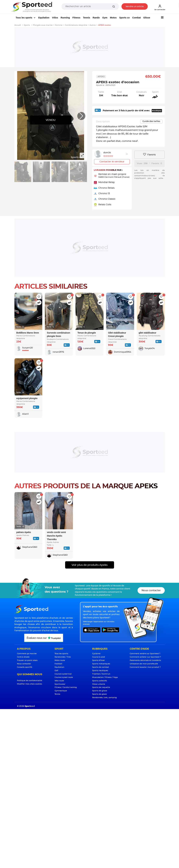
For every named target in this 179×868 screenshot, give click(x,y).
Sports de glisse (100, 691)
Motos (113, 18)
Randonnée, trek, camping (104, 698)
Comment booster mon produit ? (145, 667)
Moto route (60, 660)
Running (65, 18)
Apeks (101, 77)
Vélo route (59, 681)
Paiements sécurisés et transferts (145, 660)
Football (58, 664)
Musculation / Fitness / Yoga (105, 677)
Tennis (87, 18)
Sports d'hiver (99, 660)
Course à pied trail (63, 674)
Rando (96, 18)
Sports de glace (99, 694)
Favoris (149, 155)
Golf (56, 671)
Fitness (76, 18)
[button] (81, 116)
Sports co (124, 18)
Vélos (55, 18)
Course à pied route (64, 677)
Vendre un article (135, 7)
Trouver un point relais (27, 660)
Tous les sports (24, 18)
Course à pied (99, 657)
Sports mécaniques (101, 664)
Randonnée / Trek (63, 657)
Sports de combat (101, 667)
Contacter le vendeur (112, 162)
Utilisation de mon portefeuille (144, 664)
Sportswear (60, 684)
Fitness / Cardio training (66, 687)
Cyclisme (96, 654)
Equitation (44, 18)
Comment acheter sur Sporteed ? (145, 657)
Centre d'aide (23, 657)
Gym (105, 18)
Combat (137, 18)
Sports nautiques (100, 671)
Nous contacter (151, 590)
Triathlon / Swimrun (101, 674)
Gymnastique (61, 691)
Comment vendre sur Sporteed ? (145, 654)
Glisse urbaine (99, 684)
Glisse (147, 18)
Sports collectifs (100, 681)
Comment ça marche (27, 654)
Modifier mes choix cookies (30, 684)
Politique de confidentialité (30, 681)
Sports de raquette (101, 687)
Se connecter (160, 7)
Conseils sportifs (25, 667)
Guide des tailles (151, 121)
